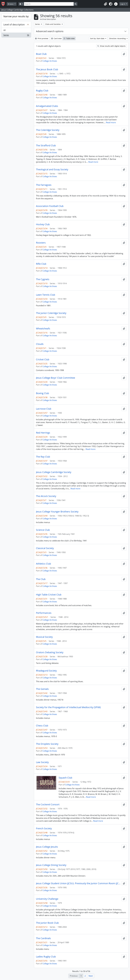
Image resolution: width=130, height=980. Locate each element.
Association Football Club (50, 206)
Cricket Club (43, 359)
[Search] (49, 4)
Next (91, 976)
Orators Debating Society (50, 652)
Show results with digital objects (111, 46)
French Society (44, 828)
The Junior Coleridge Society (51, 313)
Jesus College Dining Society (51, 865)
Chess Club (42, 726)
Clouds (40, 344)
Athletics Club (43, 564)
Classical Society (45, 548)
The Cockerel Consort (48, 805)
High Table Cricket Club (49, 595)
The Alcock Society (46, 496)
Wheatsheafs (43, 329)
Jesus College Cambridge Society (54, 472)
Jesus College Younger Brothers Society (57, 512)
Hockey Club (43, 224)
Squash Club (65, 778)
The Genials (42, 689)
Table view (69, 38)
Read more (111, 122)
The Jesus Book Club (47, 69)
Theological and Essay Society (52, 169)
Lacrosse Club (44, 409)
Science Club (43, 530)
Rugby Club (42, 91)
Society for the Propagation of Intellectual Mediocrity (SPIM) (68, 707)
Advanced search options (50, 31)
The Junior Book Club (47, 923)
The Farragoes (44, 185)
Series (16, 36)
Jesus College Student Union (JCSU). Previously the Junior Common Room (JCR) (78, 883)
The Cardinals (43, 938)
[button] (105, 4)
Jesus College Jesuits (47, 847)
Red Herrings (43, 433)
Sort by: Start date (97, 38)
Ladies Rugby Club (46, 957)
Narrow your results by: (16, 16)
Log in (123, 4)
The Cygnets (43, 279)
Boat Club (41, 54)
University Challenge (47, 899)
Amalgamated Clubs (47, 106)
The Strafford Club (46, 146)
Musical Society (44, 637)
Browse (11, 4)
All (4, 30)
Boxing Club (42, 393)
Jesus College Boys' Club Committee (56, 378)
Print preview (42, 38)
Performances (44, 613)
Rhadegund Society (46, 671)
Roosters (41, 243)
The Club (41, 579)
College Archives (50, 61)
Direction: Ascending (118, 38)
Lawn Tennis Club (46, 295)
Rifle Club (41, 264)
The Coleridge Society (48, 130)
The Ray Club (43, 457)
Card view (56, 38)
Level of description (14, 25)
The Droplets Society (47, 744)
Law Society (42, 762)
